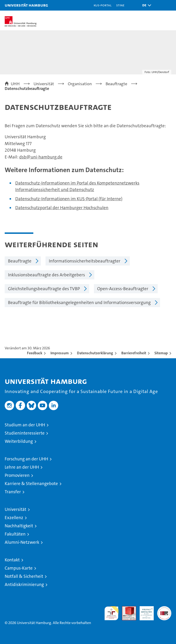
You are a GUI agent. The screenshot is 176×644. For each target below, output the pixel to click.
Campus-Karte (19, 568)
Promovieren (17, 475)
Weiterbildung (19, 441)
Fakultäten (15, 534)
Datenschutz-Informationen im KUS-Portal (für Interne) (69, 199)
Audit (126, 609)
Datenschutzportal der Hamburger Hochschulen (62, 208)
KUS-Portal (103, 5)
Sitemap (161, 353)
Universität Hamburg (26, 5)
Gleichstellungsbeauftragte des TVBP (44, 289)
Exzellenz (14, 518)
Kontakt (12, 560)
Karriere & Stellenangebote (31, 484)
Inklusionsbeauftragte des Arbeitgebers (46, 275)
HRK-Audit (144, 611)
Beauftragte (20, 261)
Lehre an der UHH (22, 467)
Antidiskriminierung (24, 584)
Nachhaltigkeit (19, 526)
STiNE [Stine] (120, 5)
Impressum (60, 353)
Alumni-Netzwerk (22, 542)
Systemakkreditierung (164, 609)
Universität (15, 509)
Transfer (13, 492)
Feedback (35, 353)
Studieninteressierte (25, 433)
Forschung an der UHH (26, 459)
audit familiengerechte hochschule (111, 613)
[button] (145, 5)
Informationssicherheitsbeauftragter (85, 261)
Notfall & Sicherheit (24, 576)
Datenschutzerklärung (95, 353)
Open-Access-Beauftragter (123, 289)
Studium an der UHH (25, 425)
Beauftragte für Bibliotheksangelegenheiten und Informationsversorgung (79, 303)
